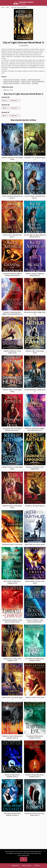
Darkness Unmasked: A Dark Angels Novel (35, 468)
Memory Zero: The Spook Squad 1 (12, 698)
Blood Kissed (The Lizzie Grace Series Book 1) (35, 814)
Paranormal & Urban (34, 80)
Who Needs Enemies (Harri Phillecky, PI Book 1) (12, 814)
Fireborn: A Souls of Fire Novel (35, 697)
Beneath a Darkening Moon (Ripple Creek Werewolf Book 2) (12, 313)
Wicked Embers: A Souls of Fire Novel (35, 582)
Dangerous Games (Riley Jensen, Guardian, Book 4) (12, 737)
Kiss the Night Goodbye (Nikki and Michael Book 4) (35, 236)
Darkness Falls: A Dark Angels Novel (35, 352)
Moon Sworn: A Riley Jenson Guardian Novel (12, 582)
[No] (45, 851)
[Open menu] (8, 866)
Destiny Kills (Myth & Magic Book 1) (35, 391)
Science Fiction (26, 81)
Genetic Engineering (38, 81)
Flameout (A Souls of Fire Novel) (12, 544)
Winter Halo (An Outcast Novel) (35, 544)
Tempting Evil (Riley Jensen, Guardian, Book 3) (35, 737)
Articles (37, 866)
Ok (23, 859)
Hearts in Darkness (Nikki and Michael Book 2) (35, 274)
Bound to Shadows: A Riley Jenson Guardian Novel (35, 621)
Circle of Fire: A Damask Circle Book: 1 (12, 236)
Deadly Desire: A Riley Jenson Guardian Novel (12, 660)
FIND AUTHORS (27, 866)
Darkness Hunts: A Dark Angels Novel (12, 391)
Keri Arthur (24, 45)
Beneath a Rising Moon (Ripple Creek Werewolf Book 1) (35, 429)
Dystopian (35, 83)
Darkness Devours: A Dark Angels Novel (12, 468)
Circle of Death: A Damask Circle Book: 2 (35, 197)
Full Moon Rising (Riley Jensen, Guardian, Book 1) (35, 776)
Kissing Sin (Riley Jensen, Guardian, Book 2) (12, 776)
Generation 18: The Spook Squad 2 (35, 158)
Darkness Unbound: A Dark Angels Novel (12, 158)
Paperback (14, 100)
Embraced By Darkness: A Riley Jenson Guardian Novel (12, 621)
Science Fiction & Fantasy (11, 80)
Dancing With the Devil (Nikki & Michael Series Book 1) (12, 429)
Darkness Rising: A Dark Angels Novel (12, 507)
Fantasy (23, 80)
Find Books (15, 866)
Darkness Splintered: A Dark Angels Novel (12, 352)
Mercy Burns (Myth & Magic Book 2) (35, 313)
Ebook (4, 100)
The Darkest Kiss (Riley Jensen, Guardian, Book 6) (35, 660)
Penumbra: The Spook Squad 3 (35, 506)
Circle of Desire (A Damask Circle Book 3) (12, 197)
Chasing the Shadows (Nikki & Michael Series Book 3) (12, 274)
